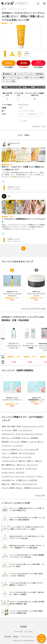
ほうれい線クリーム (8, 480)
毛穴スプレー (6, 438)
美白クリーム (21, 465)
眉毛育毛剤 (5, 442)
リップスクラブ (18, 446)
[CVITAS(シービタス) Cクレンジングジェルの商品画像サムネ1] (5, 54)
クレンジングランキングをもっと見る (33, 308)
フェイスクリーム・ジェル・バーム (13, 476)
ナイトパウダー (7, 430)
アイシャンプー (15, 442)
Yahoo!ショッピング (38, 63)
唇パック (40, 442)
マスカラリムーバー (8, 434)
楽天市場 (23, 63)
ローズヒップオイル (8, 472)
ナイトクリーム (31, 476)
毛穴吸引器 (28, 488)
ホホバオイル (20, 469)
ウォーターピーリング (30, 484)
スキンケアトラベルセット (27, 453)
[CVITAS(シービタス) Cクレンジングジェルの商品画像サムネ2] (12, 54)
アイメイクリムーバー (25, 430)
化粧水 (4, 426)
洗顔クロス (22, 461)
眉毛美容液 (34, 438)
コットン (5, 453)
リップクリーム (7, 446)
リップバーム (32, 442)
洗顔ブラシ (39, 461)
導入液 (19, 426)
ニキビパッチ (6, 457)
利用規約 (16, 637)
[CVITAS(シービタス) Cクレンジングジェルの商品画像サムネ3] (20, 54)
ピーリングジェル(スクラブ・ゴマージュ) (29, 434)
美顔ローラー (6, 484)
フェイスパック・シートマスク (21, 457)
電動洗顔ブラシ (11, 465)
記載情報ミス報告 (39, 127)
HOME (23, 627)
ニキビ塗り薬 (33, 480)
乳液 (8, 426)
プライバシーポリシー (27, 637)
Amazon (9, 63)
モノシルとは (29, 632)
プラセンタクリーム (8, 469)
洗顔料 (15, 430)
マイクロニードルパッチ (10, 461)
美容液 (13, 426)
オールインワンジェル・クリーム (33, 426)
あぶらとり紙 (34, 449)
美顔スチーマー (16, 484)
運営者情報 (8, 637)
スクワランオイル (31, 469)
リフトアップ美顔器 (8, 488)
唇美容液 (24, 442)
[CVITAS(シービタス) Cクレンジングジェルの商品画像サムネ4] (27, 54)
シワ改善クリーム (21, 480)
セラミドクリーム (32, 465)
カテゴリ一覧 (18, 632)
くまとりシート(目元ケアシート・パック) (15, 449)
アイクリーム (25, 438)
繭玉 (3, 465)
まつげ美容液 (16, 438)
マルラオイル (20, 472)
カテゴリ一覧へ (40, 495)
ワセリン (40, 476)
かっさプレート (37, 488)
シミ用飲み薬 (13, 453)
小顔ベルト (19, 488)
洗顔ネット (30, 461)
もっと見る (24, 121)
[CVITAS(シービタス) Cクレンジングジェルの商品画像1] (21, 37)
